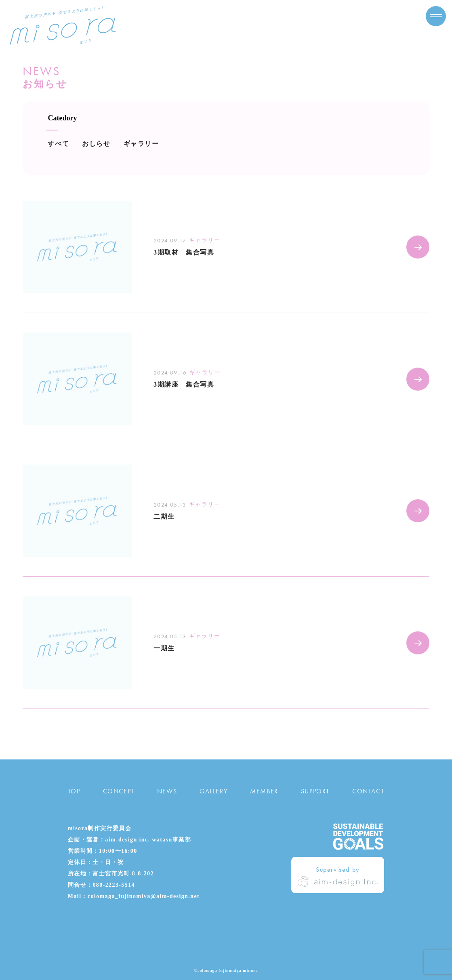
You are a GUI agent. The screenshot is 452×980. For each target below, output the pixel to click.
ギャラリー (141, 144)
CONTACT (368, 791)
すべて (58, 144)
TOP (74, 791)
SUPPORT (315, 791)
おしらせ (96, 144)
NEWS (167, 791)
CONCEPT (119, 791)
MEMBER (264, 791)
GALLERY (213, 791)
